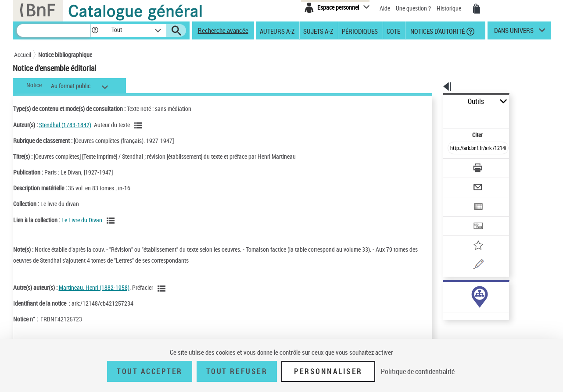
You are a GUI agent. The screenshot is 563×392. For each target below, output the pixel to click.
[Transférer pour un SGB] (457, 200)
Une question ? (413, 8)
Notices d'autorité (437, 31)
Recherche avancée (223, 30)
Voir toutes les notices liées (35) (460, 287)
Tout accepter (150, 371)
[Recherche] (54, 30)
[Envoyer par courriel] (454, 166)
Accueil (23, 55)
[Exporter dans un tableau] (460, 183)
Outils (433, 102)
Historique (450, 8)
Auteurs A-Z (277, 31)
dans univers (514, 32)
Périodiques (360, 31)
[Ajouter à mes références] (459, 217)
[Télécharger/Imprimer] (455, 149)
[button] (95, 30)
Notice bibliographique (65, 55)
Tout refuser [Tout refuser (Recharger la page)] (237, 371)
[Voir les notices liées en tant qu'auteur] (140, 125)
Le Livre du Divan (82, 220)
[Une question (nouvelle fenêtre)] (471, 234)
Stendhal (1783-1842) (65, 125)
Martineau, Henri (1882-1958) (94, 287)
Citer (440, 116)
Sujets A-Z (318, 31)
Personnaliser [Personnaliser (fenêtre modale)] (328, 371)
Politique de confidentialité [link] (418, 371)
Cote (393, 31)
